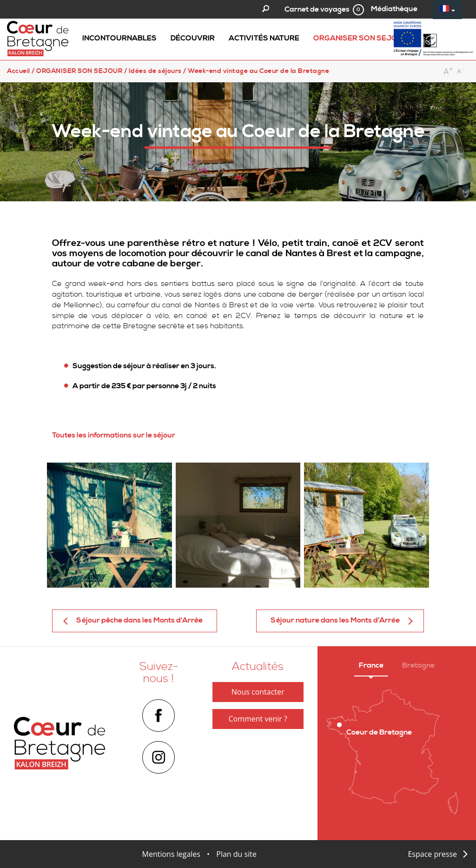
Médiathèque (394, 9)
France (371, 665)
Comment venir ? (258, 719)
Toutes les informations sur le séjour (114, 435)
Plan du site (236, 854)
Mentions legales (171, 854)
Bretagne (418, 665)
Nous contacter (258, 692)
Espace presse (432, 854)
